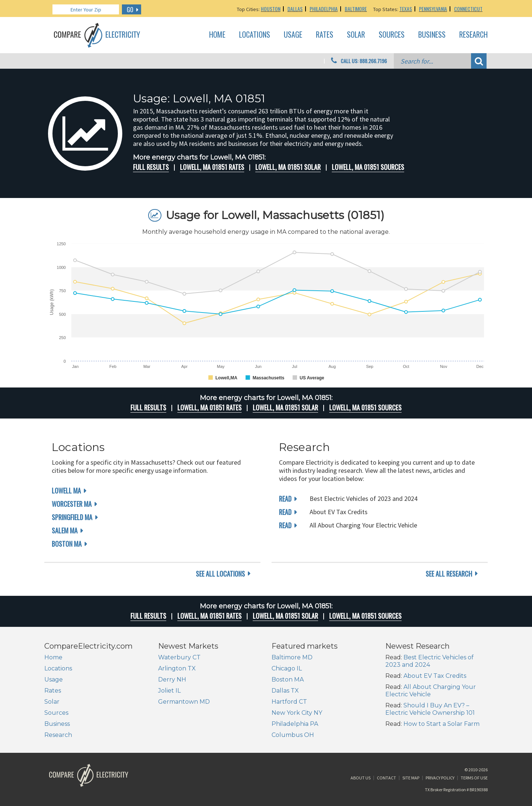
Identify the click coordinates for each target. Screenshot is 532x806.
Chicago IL (287, 668)
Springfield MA (72, 517)
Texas (406, 9)
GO (130, 10)
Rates (325, 35)
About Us (361, 778)
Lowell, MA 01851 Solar (288, 167)
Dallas (295, 9)
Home (217, 35)
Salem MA (65, 530)
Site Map (411, 778)
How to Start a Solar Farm (441, 724)
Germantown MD (184, 702)
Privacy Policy (440, 778)
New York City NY (297, 713)
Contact (386, 778)
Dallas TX (285, 691)
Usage (293, 35)
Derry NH (172, 679)
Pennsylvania (433, 9)
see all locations (220, 574)
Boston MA (67, 544)
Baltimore (356, 9)
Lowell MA (66, 491)
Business (432, 35)
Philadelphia (324, 9)
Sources (392, 35)
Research (473, 35)
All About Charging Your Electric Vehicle (431, 691)
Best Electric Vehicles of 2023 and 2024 (429, 661)
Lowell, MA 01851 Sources (368, 167)
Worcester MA (72, 504)
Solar (356, 35)
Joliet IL (169, 691)
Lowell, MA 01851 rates (212, 167)
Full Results (151, 167)
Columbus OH (293, 735)
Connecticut (468, 9)
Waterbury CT (179, 657)
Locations (255, 35)
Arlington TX (177, 668)
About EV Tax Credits (435, 676)
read (285, 499)
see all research (449, 574)
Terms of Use (474, 778)
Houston (271, 9)
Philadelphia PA (295, 724)
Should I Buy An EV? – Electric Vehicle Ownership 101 (430, 709)
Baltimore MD (292, 657)
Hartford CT (289, 702)
